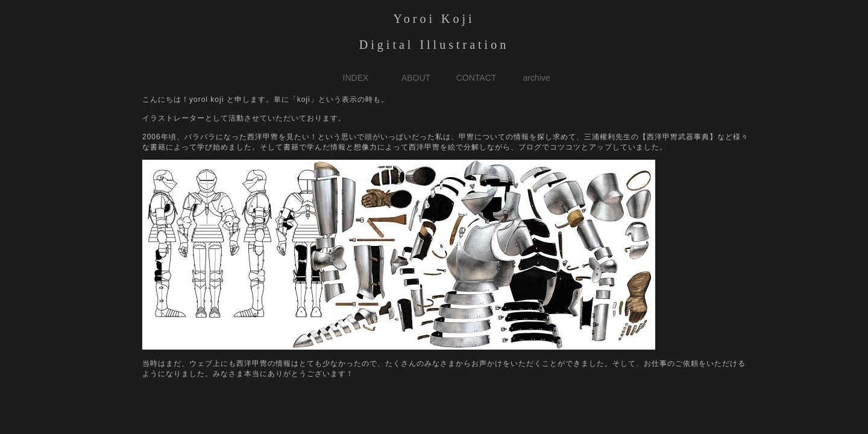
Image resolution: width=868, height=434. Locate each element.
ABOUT (416, 78)
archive (536, 78)
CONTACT (476, 78)
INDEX (356, 78)
